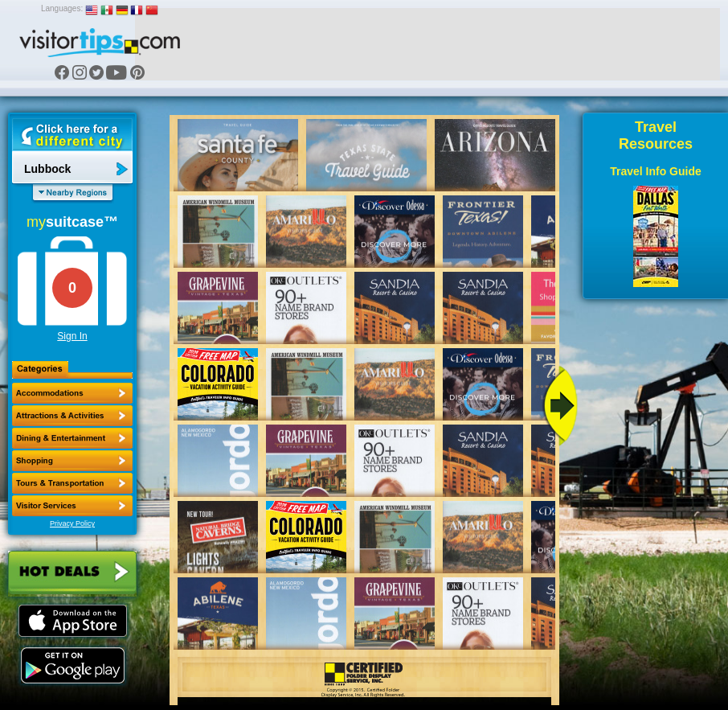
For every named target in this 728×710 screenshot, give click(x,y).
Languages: (62, 8)
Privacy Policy (72, 523)
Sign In (72, 336)
